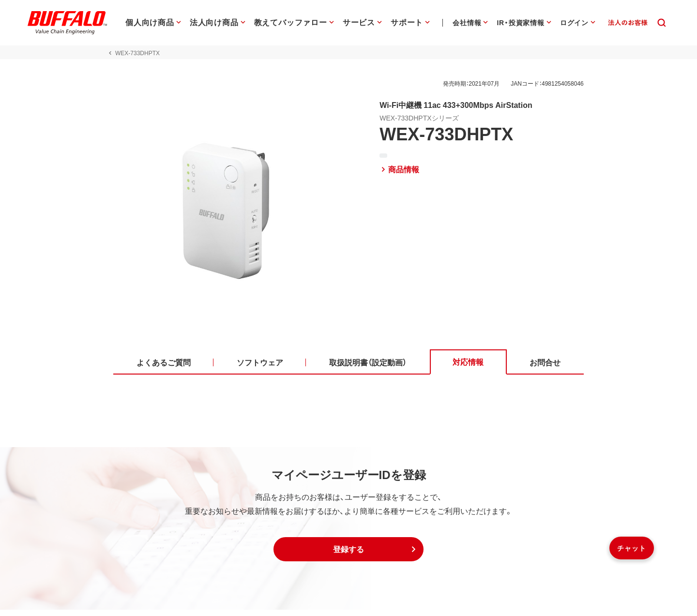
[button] (348, 556)
